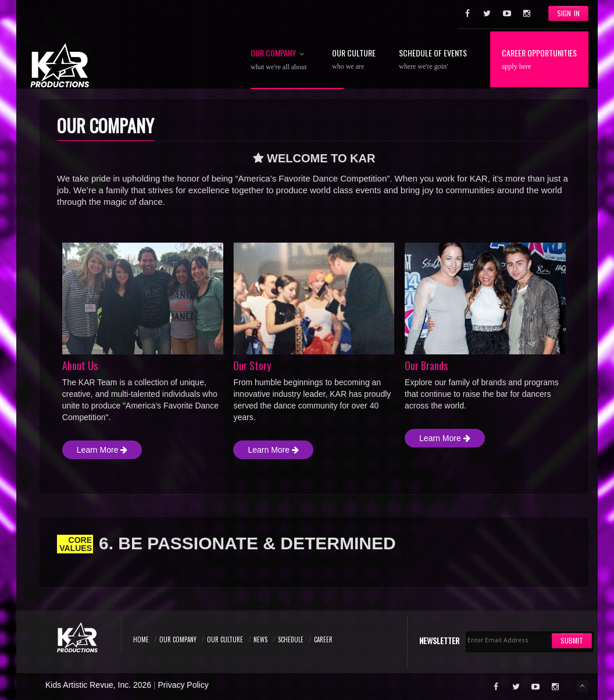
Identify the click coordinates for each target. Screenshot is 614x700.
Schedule (291, 639)
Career (323, 639)
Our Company (280, 59)
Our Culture (354, 58)
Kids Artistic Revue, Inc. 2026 (98, 685)
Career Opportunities (539, 58)
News (260, 639)
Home (141, 639)
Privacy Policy (183, 685)
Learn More (102, 450)
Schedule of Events (433, 58)
